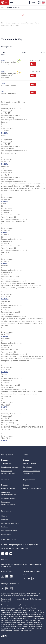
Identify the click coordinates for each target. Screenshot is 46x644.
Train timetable (6, 463)
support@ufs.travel (22, 548)
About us (4, 516)
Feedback (39, 2)
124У (3, 72)
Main (3, 7)
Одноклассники (7, 554)
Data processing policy (9, 531)
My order (4, 460)
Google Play (3, 576)
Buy (33, 64)
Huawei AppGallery (7, 576)
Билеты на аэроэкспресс (32, 489)
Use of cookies (6, 534)
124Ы (3, 60)
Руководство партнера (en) (11, 523)
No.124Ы (5, 164)
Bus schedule (27, 467)
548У (3, 91)
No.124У (5, 133)
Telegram (11, 554)
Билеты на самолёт (8, 489)
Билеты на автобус (30, 463)
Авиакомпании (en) (8, 498)
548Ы (3, 83)
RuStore (11, 576)
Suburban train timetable (10, 467)
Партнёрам (5, 520)
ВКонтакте (3, 554)
